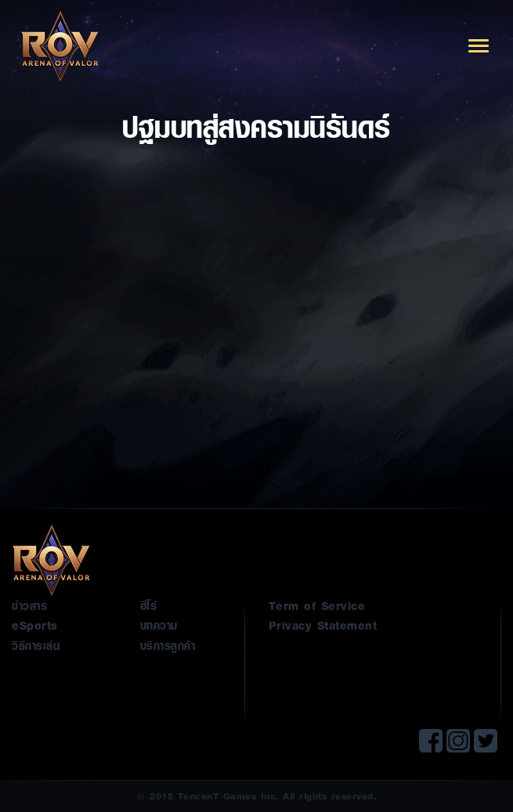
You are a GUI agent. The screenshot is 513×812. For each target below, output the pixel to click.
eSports (35, 625)
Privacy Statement (323, 625)
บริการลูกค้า (168, 645)
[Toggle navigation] (479, 46)
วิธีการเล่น (36, 645)
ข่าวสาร (29, 605)
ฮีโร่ (149, 605)
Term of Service (317, 605)
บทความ (159, 625)
